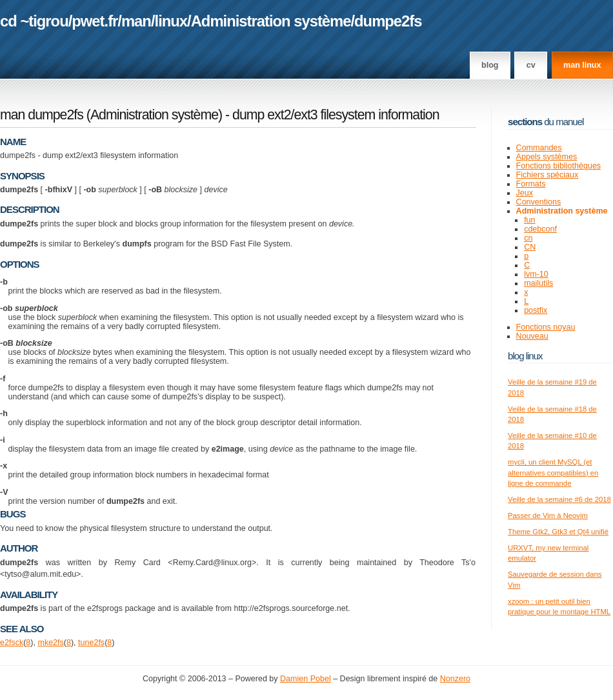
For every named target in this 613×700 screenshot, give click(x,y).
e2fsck (12, 643)
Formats (531, 184)
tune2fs (91, 643)
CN (530, 247)
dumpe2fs (388, 21)
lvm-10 (536, 274)
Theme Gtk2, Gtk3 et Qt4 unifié (558, 532)
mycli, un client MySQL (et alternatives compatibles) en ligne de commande (553, 473)
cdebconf (540, 229)
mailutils (538, 283)
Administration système (271, 21)
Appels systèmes (547, 157)
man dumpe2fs (42, 115)
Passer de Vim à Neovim (548, 515)
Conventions (539, 202)
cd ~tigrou (34, 21)
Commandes (539, 148)
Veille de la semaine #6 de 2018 (559, 499)
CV (531, 65)
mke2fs (50, 643)
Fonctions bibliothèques (559, 166)
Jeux (525, 193)
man (136, 21)
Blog (490, 65)
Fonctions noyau (546, 327)
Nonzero (455, 679)
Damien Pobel (306, 679)
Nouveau (532, 336)
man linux (582, 65)
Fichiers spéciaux (548, 175)
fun (529, 220)
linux (171, 21)
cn (528, 238)
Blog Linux (525, 356)
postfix (536, 310)
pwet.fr (95, 21)
